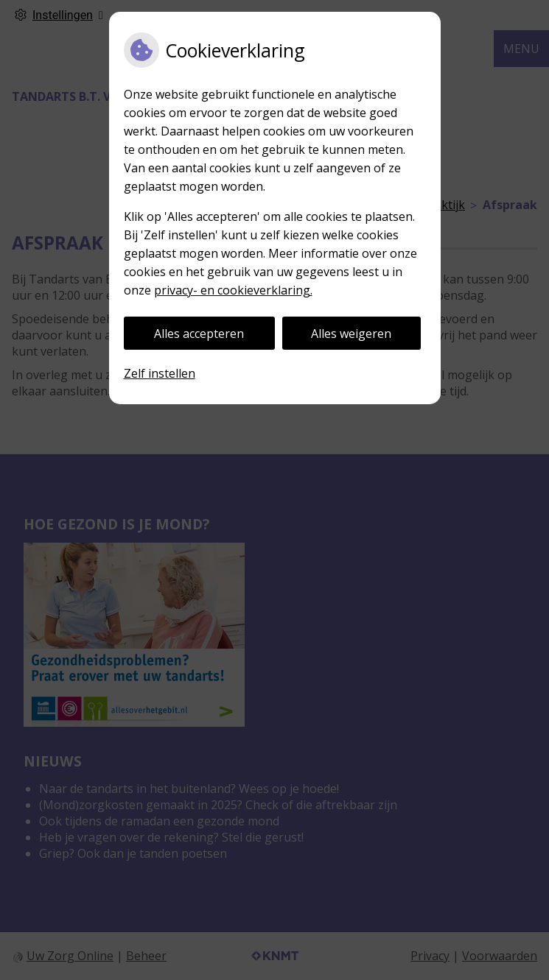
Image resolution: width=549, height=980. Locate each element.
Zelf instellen (160, 373)
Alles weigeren (351, 334)
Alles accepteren (199, 334)
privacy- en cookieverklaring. (233, 290)
